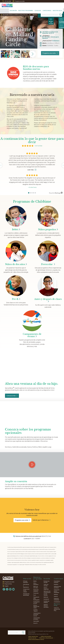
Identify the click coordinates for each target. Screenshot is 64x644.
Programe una (22, 520)
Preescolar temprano (36, 590)
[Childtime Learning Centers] (6, 5)
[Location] (47, 15)
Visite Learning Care (33, 636)
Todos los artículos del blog (57, 609)
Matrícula (46, 597)
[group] (5, 54)
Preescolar (48, 264)
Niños (48, 229)
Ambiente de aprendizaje (26, 594)
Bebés (35, 581)
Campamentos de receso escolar (37, 615)
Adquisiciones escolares (57, 587)
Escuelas (38, 11)
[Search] (57, 15)
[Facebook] (4, 589)
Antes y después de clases (48, 300)
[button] (29, 193)
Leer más (32, 170)
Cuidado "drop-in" (36, 610)
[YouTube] (13, 589)
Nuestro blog (57, 11)
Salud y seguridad (46, 588)
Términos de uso (32, 638)
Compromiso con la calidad (26, 590)
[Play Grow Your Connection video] (32, 465)
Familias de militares (46, 602)
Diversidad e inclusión (57, 582)
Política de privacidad (46, 636)
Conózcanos (47, 11)
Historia (56, 596)
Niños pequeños (36, 584)
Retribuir (56, 594)
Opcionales (36, 621)
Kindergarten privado (36, 602)
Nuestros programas (26, 11)
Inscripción (46, 599)
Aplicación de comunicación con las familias (47, 593)
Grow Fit (35, 623)
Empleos (56, 584)
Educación (13, 11)
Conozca (12, 396)
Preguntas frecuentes (56, 599)
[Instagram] (7, 589)
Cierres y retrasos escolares (46, 606)
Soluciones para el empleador (57, 591)
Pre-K (35, 595)
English (7, 586)
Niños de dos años (36, 587)
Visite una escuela (46, 585)
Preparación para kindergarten (36, 598)
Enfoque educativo (26, 582)
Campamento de (32, 335)
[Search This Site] (17, 632)
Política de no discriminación (46, 638)
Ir (30, 15)
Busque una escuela (46, 582)
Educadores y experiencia (26, 586)
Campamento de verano (37, 619)
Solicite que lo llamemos (41, 520)
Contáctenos (56, 41)
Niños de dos (16, 264)
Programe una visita (19, 1)
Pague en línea (8, 584)
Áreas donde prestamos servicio (36, 639)
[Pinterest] (10, 589)
